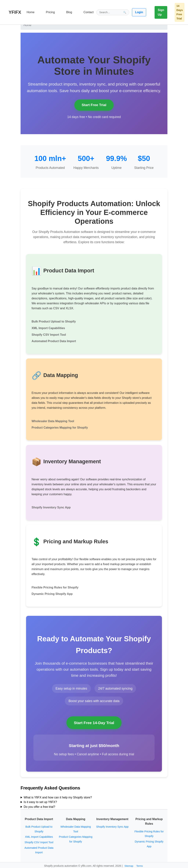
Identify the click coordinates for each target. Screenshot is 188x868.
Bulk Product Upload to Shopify (54, 321)
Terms (140, 866)
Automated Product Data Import (54, 341)
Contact (89, 12)
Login (139, 12)
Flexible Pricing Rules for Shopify (55, 587)
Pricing (50, 12)
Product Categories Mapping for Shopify (60, 428)
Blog (69, 12)
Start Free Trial (94, 105)
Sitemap (129, 866)
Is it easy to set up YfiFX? (40, 802)
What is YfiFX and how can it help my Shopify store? (58, 797)
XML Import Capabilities (48, 328)
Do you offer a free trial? (39, 807)
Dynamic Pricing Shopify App (52, 594)
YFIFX (15, 12)
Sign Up (161, 12)
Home (31, 12)
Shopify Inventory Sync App (51, 507)
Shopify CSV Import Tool (49, 335)
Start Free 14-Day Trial (94, 723)
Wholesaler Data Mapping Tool (53, 421)
